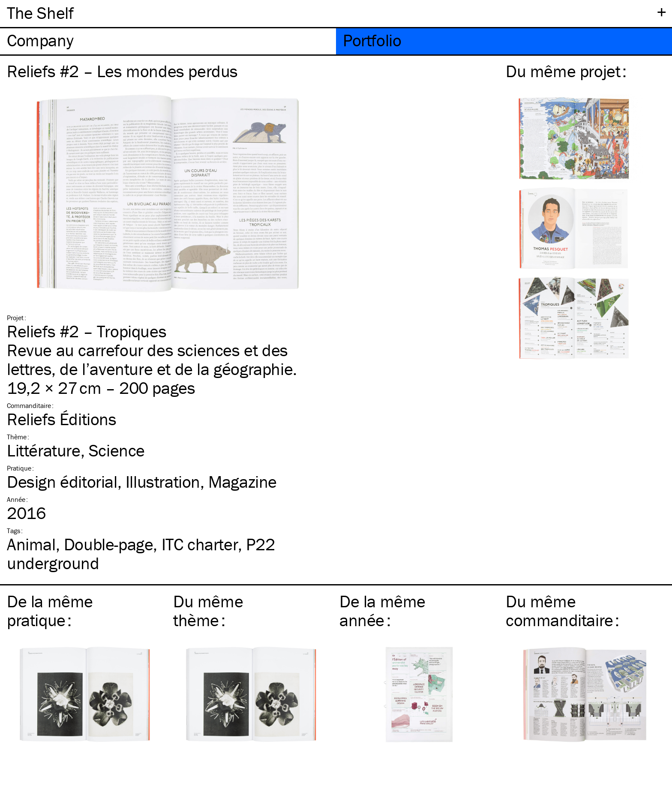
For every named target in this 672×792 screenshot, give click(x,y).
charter (200, 544)
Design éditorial (62, 481)
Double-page (109, 544)
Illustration (163, 481)
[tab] (168, 41)
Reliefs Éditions (62, 419)
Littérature (44, 450)
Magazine (243, 481)
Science (117, 450)
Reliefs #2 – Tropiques (87, 331)
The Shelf (40, 13)
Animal (31, 544)
